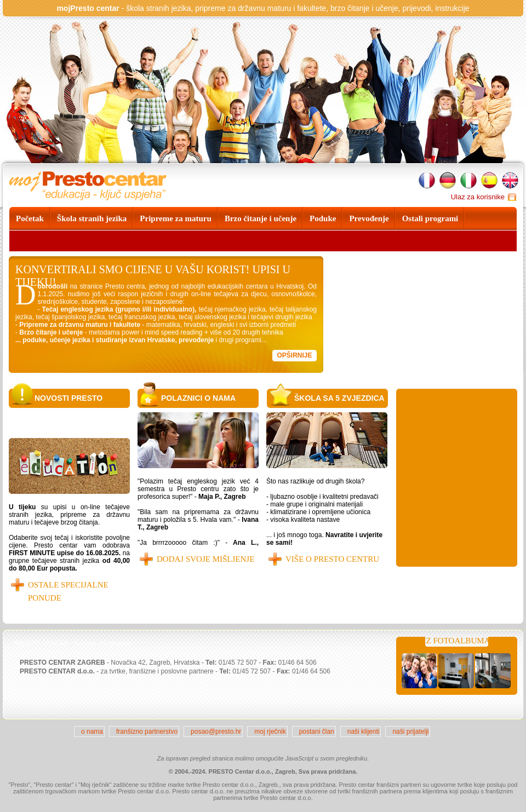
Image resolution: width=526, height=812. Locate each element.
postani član (317, 732)
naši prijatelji (410, 732)
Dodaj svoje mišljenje (205, 559)
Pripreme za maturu (176, 218)
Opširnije (294, 355)
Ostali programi (430, 218)
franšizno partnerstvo (147, 732)
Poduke (323, 218)
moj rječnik (270, 732)
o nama (92, 732)
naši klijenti (364, 732)
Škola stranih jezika (92, 218)
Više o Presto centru (332, 559)
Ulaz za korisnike (478, 197)
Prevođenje (369, 218)
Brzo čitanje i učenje (261, 218)
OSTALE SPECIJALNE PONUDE (68, 591)
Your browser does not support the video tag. (425, 315)
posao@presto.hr (216, 732)
